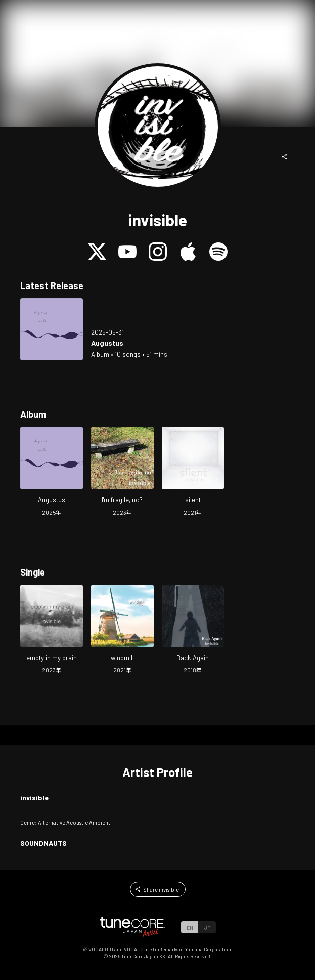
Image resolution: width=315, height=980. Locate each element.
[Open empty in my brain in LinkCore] (52, 630)
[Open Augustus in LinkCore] (52, 330)
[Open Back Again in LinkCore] (193, 630)
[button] (285, 157)
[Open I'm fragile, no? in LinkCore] (122, 473)
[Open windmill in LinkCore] (122, 630)
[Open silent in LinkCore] (193, 473)
